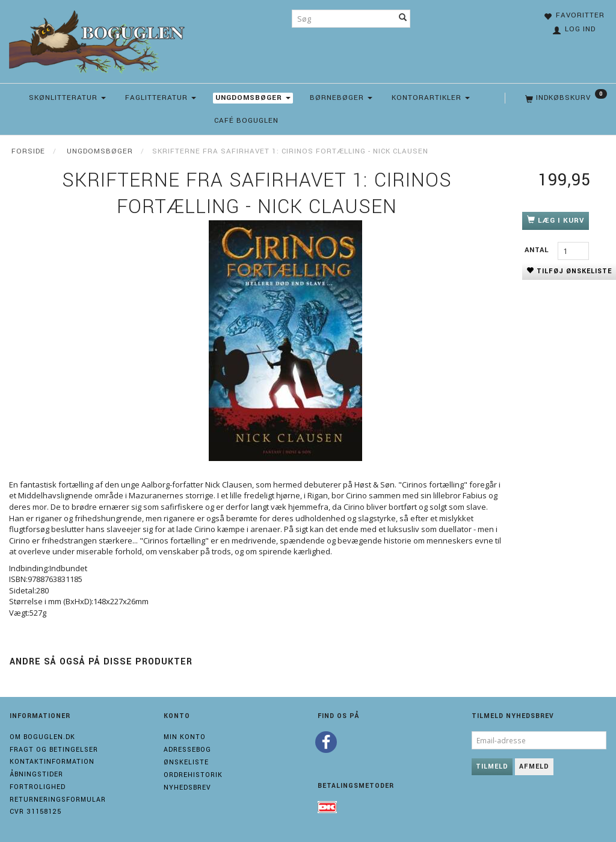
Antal (538, 250)
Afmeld (534, 766)
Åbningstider (36, 774)
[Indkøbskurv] (565, 98)
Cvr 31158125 (35, 812)
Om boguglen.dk (42, 737)
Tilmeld (492, 766)
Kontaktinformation (52, 762)
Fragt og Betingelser (54, 750)
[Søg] (403, 19)
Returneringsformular (58, 800)
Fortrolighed (38, 787)
